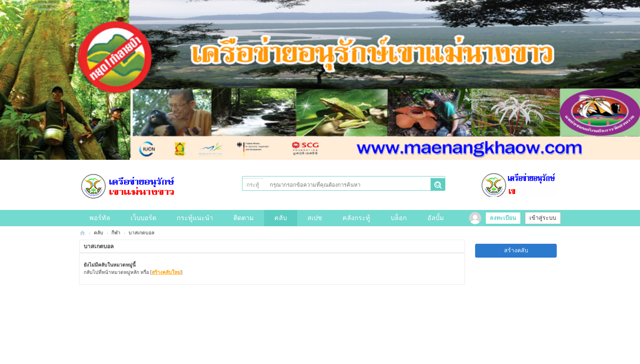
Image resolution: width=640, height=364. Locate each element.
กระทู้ (253, 185)
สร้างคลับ (516, 250)
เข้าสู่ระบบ (543, 218)
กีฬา (116, 233)
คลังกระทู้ (356, 218)
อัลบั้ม (436, 218)
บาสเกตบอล (141, 233)
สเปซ (315, 218)
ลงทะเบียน (503, 218)
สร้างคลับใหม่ (166, 272)
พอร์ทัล (100, 218)
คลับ (281, 218)
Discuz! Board (82, 233)
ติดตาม (244, 218)
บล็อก (399, 218)
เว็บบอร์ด (143, 218)
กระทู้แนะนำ (195, 218)
